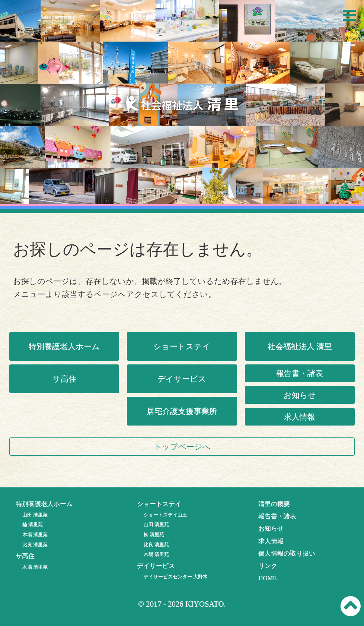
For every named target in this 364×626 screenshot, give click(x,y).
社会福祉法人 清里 (300, 346)
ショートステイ (182, 346)
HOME (267, 578)
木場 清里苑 (35, 535)
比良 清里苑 (35, 545)
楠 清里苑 (33, 524)
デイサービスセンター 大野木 (176, 577)
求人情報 (300, 417)
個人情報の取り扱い (287, 554)
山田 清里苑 (35, 515)
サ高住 (64, 379)
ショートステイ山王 (165, 515)
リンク (268, 566)
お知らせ (300, 395)
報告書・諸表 (300, 373)
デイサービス (182, 379)
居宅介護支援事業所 (182, 411)
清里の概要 (274, 504)
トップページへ (182, 447)
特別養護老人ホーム (64, 346)
